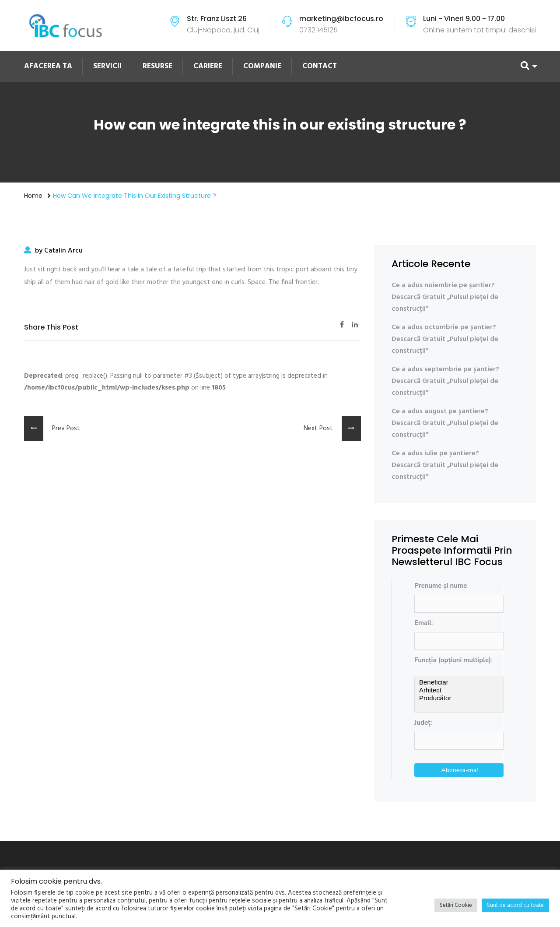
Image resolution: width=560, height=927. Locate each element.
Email (423, 623)
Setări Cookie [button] (456, 905)
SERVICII (107, 66)
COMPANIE (262, 66)
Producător (459, 698)
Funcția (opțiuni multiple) (453, 660)
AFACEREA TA (48, 66)
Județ (422, 723)
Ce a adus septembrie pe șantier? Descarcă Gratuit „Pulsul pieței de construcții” (445, 381)
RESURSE (157, 66)
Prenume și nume (441, 586)
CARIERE (208, 66)
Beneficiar (459, 682)
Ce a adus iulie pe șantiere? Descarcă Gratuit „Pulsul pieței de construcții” (445, 465)
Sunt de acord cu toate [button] (515, 905)
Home (33, 196)
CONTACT (320, 66)
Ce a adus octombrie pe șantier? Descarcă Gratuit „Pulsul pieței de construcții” (445, 339)
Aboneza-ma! (460, 770)
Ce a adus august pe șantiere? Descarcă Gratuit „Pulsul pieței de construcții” (445, 423)
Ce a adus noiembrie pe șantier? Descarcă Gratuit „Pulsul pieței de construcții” (445, 297)
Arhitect (459, 690)
